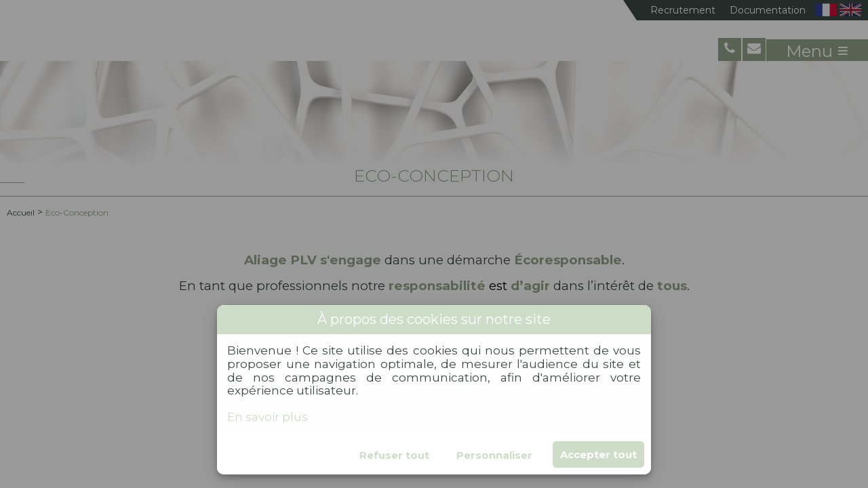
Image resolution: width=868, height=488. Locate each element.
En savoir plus (268, 417)
